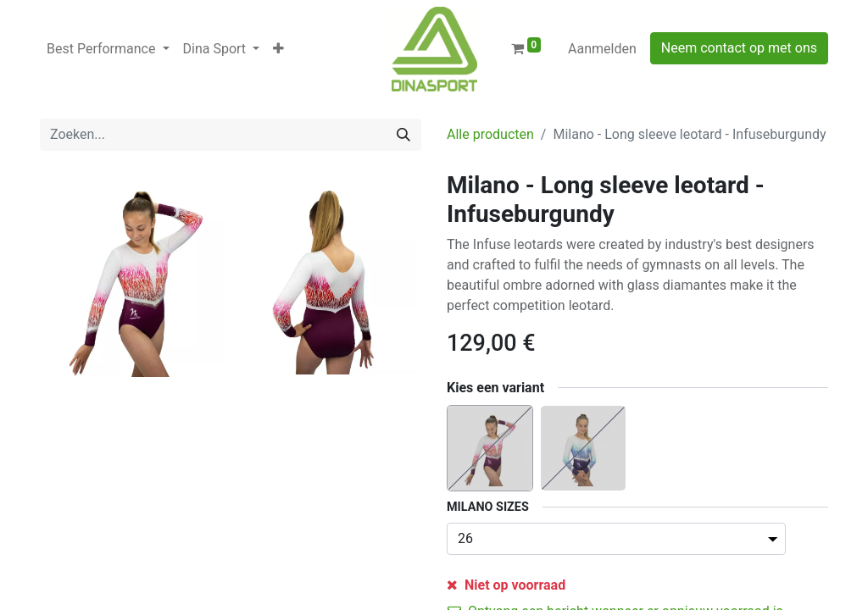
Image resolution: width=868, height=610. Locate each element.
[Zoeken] (403, 135)
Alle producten (490, 134)
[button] (278, 49)
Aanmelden (602, 49)
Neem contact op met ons (739, 48)
